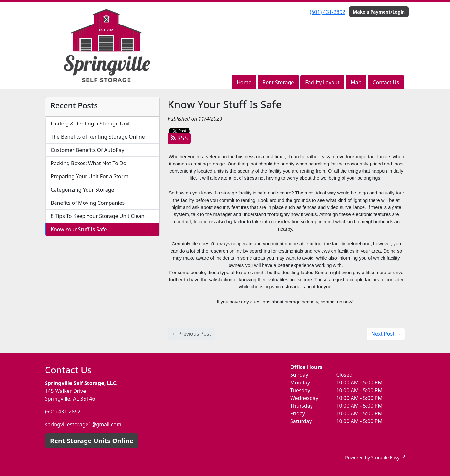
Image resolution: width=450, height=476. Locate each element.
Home (244, 82)
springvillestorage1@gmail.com (83, 424)
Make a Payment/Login (379, 12)
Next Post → (386, 334)
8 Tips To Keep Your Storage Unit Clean (97, 216)
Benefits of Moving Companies (88, 203)
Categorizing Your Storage (82, 190)
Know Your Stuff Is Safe (79, 229)
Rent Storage (278, 82)
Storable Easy (388, 457)
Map (356, 82)
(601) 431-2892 (327, 12)
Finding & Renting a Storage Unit (90, 124)
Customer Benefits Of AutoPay (87, 150)
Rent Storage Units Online (92, 441)
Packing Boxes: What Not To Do (88, 163)
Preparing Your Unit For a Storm (89, 176)
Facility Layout (322, 82)
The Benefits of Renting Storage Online (98, 137)
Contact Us (386, 82)
